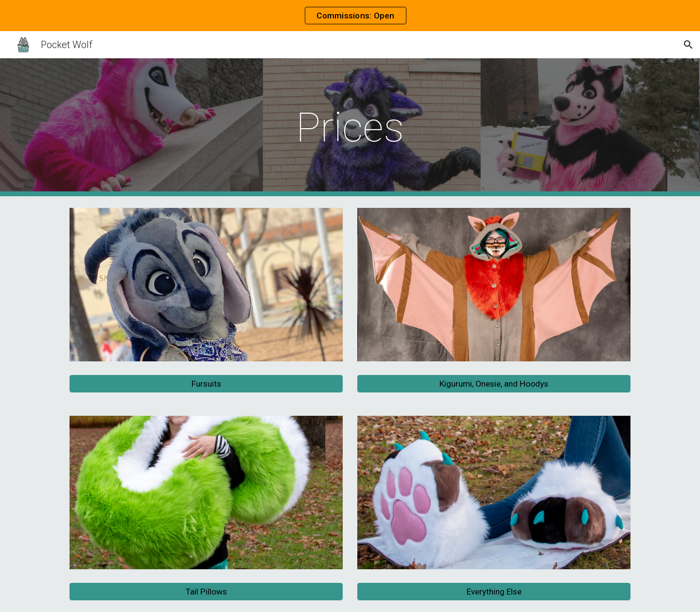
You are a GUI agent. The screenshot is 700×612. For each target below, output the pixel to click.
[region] (350, 16)
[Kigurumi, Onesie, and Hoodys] (494, 384)
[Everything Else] (494, 592)
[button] (688, 45)
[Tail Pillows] (206, 592)
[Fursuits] (206, 384)
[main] (350, 127)
